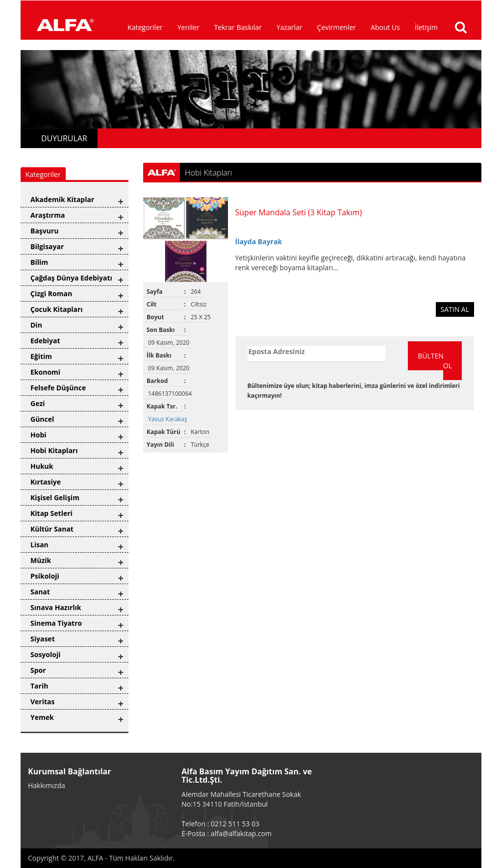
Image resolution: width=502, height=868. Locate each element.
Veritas (43, 702)
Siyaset (43, 639)
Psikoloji (45, 576)
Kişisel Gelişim (55, 498)
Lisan (39, 545)
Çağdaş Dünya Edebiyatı (71, 278)
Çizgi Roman (51, 294)
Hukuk (42, 466)
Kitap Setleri (51, 513)
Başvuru (45, 231)
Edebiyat (45, 341)
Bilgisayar (47, 246)
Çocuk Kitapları (57, 309)
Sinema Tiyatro (56, 623)
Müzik (41, 560)
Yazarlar (289, 27)
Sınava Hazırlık (56, 607)
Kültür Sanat (52, 529)
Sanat (40, 592)
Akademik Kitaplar (62, 199)
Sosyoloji (45, 654)
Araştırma (48, 215)
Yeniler (188, 27)
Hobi (38, 435)
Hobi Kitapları (54, 450)
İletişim (426, 27)
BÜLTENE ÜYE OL (440, 361)
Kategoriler (145, 27)
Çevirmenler (337, 27)
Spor (38, 670)
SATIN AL (455, 309)
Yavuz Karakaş (168, 419)
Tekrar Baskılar (238, 27)
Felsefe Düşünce (58, 388)
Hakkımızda (47, 785)
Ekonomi (45, 372)
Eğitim (41, 356)
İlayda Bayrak (259, 242)
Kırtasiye (46, 482)
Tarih (39, 686)
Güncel (42, 419)
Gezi (38, 403)
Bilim (39, 262)
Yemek (42, 717)
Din (36, 325)
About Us (385, 27)
